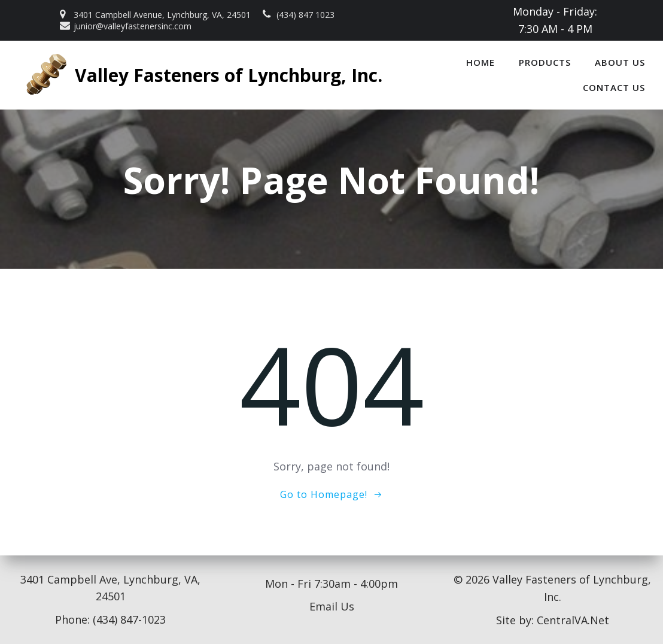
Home (480, 62)
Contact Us (614, 87)
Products (545, 62)
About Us (620, 62)
